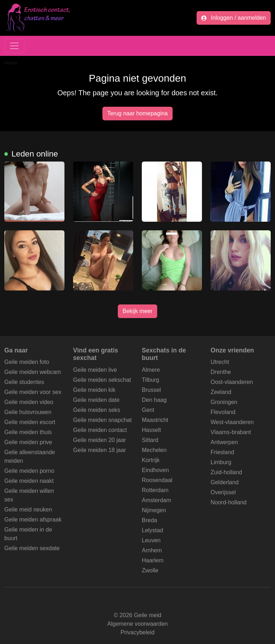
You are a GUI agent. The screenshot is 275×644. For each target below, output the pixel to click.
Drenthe (221, 372)
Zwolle (150, 570)
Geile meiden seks (97, 410)
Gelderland (225, 482)
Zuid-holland (226, 472)
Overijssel (223, 492)
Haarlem (153, 560)
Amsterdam (156, 500)
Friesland (222, 452)
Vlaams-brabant (231, 432)
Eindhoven (155, 470)
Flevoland (223, 412)
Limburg (221, 462)
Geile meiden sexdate (32, 548)
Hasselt (151, 430)
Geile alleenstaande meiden (30, 456)
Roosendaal (157, 480)
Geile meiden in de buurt (28, 534)
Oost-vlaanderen (232, 382)
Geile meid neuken (28, 510)
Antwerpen (224, 442)
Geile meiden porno (29, 471)
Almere (151, 370)
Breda (149, 520)
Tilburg (150, 380)
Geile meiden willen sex (29, 495)
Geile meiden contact (100, 430)
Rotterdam (155, 490)
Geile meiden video (29, 402)
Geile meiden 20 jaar (100, 440)
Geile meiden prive (28, 442)
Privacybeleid (137, 632)
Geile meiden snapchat (102, 420)
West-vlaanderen (232, 422)
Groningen (224, 402)
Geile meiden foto (27, 362)
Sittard (150, 440)
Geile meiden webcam (33, 372)
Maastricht (155, 420)
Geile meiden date (96, 400)
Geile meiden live (95, 370)
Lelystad (153, 530)
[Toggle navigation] (14, 46)
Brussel (151, 390)
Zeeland (221, 392)
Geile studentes (24, 382)
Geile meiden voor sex (33, 392)
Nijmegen (154, 510)
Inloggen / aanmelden (234, 18)
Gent (148, 410)
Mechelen (154, 450)
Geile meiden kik (94, 390)
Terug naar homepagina (137, 113)
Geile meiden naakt (29, 481)
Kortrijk (151, 460)
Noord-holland (229, 502)
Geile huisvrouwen (28, 412)
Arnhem (152, 550)
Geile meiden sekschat (102, 380)
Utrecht (220, 362)
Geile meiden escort (30, 422)
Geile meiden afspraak (33, 520)
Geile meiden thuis (28, 432)
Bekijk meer (137, 311)
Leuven (151, 540)
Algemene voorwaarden (138, 624)
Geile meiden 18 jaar (100, 450)
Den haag (154, 400)
